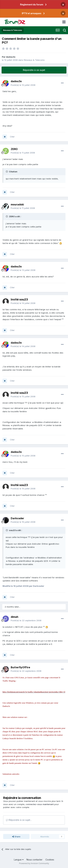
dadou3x (11, 57)
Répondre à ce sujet (34, 70)
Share (16, 837)
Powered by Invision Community (34, 863)
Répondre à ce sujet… (19, 820)
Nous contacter (34, 860)
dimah (15, 617)
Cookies (50, 860)
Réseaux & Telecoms (34, 60)
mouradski (17, 204)
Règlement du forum (32, 4)
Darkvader (17, 518)
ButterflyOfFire (20, 667)
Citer (12, 137)
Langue (19, 860)
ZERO (14, 149)
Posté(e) (23, 85)
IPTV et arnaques (32, 13)
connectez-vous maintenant (40, 804)
